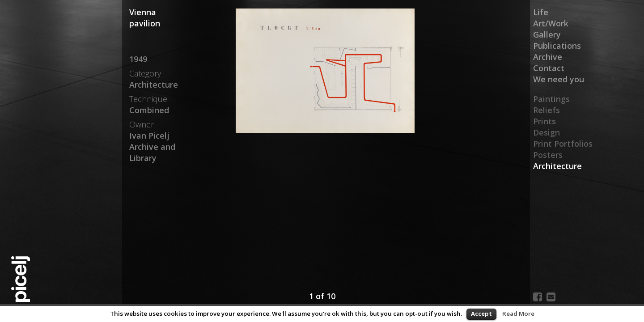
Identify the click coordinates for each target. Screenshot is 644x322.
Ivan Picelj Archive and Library (152, 147)
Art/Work (551, 23)
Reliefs (547, 110)
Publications (557, 46)
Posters (548, 155)
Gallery (547, 34)
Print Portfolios (563, 144)
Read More (518, 314)
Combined (149, 110)
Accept (481, 314)
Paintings (551, 99)
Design (547, 132)
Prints (544, 121)
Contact (549, 68)
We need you (559, 79)
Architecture (557, 166)
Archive (548, 57)
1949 (138, 59)
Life (541, 12)
